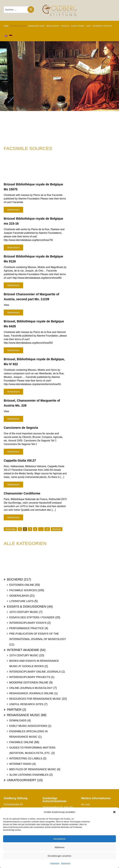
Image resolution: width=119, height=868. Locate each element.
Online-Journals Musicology (31, 688)
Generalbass (19, 596)
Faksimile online (21, 742)
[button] (114, 812)
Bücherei (15, 579)
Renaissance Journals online (31, 693)
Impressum (55, 863)
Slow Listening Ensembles (29, 775)
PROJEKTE (65, 26)
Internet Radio (20, 764)
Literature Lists (21, 601)
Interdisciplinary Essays (28, 623)
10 (48, 529)
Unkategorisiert (22, 780)
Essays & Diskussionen (27, 607)
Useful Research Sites (26, 704)
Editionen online (22, 585)
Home (6, 26)
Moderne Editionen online (29, 683)
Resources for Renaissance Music (35, 699)
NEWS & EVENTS (53, 26)
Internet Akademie (23, 650)
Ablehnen (59, 847)
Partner (14, 710)
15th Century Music (24, 612)
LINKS (88, 26)
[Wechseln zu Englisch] (6, 36)
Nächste (58, 529)
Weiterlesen (13, 210)
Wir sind (86, 804)
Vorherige (11, 529)
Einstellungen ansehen (59, 856)
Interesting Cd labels (26, 758)
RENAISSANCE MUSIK (36, 26)
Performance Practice (27, 628)
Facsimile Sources (23, 590)
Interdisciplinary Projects (30, 677)
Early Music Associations (28, 726)
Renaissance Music (23, 715)
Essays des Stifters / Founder (32, 617)
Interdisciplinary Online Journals (35, 672)
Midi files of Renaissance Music (33, 769)
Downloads (18, 721)
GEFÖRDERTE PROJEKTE (102, 26)
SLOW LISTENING (78, 26)
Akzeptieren (59, 839)
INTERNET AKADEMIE (18, 26)
